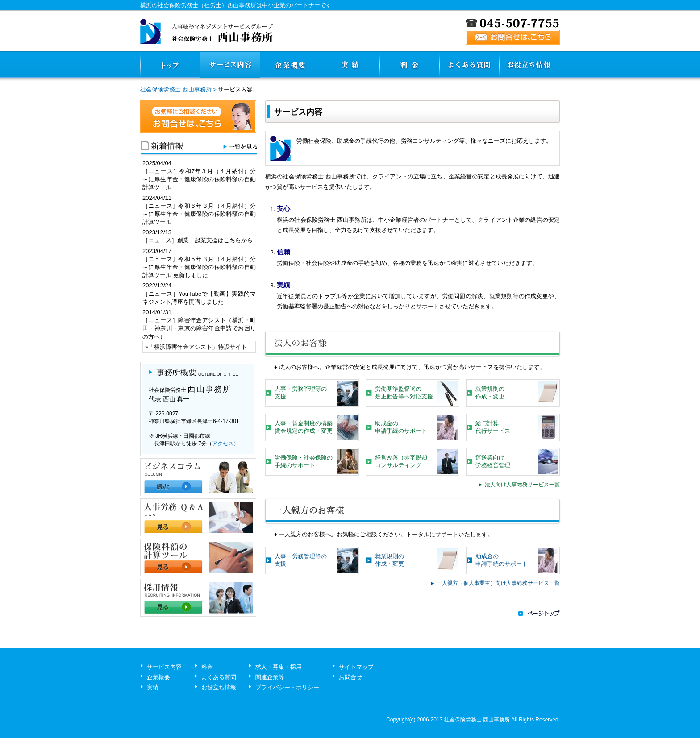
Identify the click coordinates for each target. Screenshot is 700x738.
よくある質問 (219, 677)
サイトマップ (356, 667)
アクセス (223, 444)
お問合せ (350, 677)
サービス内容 (164, 667)
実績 (153, 687)
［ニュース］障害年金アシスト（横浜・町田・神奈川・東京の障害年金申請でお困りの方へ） (199, 328)
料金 (207, 667)
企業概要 (158, 677)
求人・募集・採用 (279, 667)
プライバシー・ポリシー (287, 687)
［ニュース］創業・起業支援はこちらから (198, 240)
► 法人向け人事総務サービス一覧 (519, 485)
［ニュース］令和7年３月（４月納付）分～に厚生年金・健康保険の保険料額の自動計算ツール (199, 179)
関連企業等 (270, 677)
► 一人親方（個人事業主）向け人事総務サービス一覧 (495, 583)
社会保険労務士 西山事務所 (176, 89)
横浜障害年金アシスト (183, 347)
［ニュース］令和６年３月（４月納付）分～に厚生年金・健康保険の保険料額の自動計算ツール (199, 214)
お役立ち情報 (219, 687)
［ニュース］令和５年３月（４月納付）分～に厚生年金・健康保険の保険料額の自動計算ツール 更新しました (199, 267)
